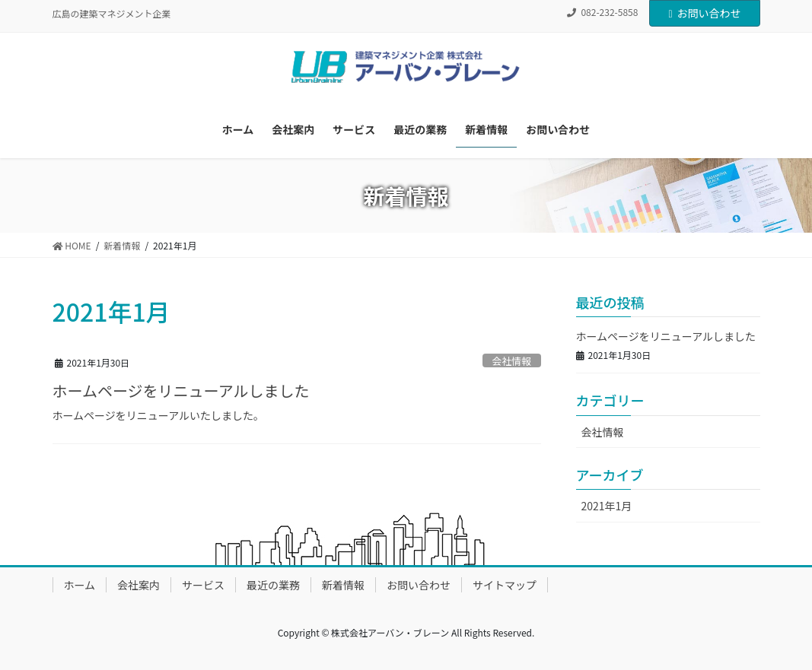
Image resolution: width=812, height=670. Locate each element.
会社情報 (512, 361)
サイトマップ (505, 585)
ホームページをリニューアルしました (181, 391)
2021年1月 (607, 506)
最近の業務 (273, 585)
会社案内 (139, 585)
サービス (203, 585)
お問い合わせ (704, 13)
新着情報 (343, 585)
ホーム (80, 585)
